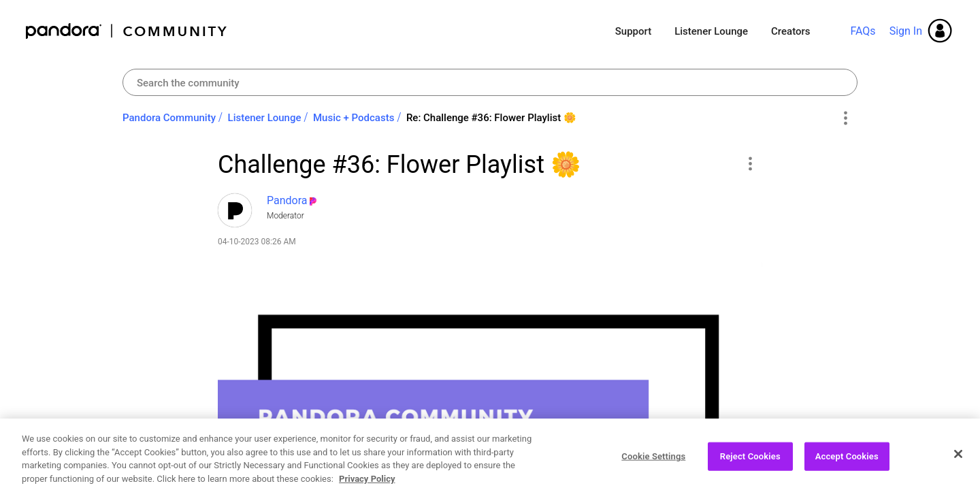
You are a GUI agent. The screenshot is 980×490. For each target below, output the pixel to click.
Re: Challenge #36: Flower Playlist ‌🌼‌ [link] (491, 118)
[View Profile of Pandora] (287, 200)
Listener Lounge (711, 31)
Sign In (906, 31)
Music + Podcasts (354, 118)
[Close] (958, 468)
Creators (790, 31)
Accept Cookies (847, 469)
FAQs (863, 31)
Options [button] (845, 118)
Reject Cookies (750, 469)
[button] (750, 163)
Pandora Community (127, 31)
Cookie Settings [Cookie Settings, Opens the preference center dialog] (653, 469)
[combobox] (490, 82)
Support (633, 31)
